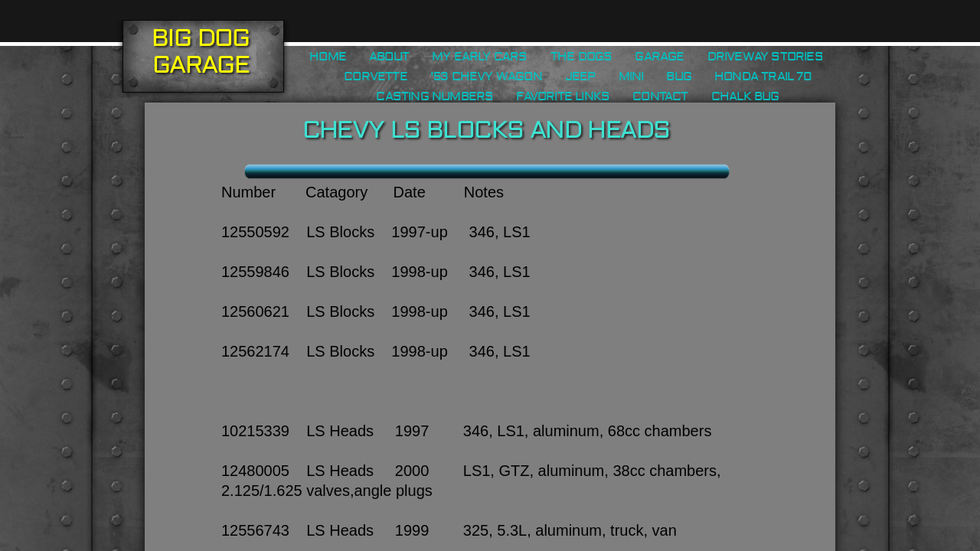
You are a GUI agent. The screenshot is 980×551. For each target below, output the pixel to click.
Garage (659, 57)
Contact (660, 96)
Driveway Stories (765, 57)
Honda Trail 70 (763, 77)
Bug (679, 77)
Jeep (580, 77)
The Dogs (581, 57)
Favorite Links (563, 96)
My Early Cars (480, 57)
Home (328, 57)
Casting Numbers (434, 96)
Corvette (376, 77)
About (389, 57)
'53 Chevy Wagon (486, 77)
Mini (631, 77)
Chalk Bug (745, 96)
